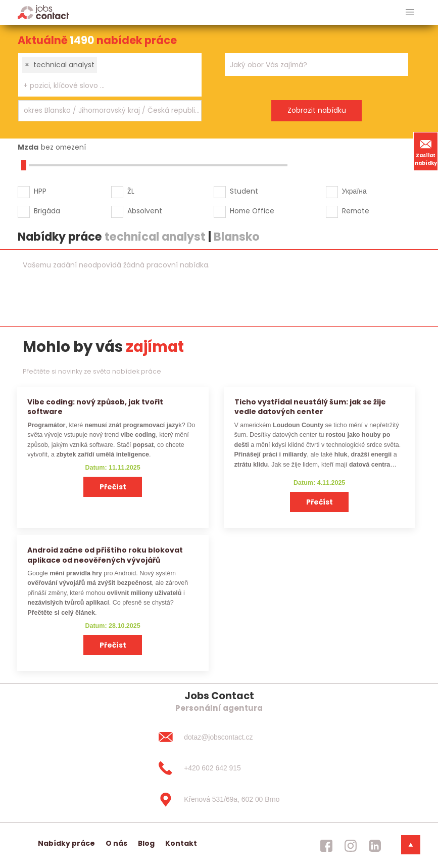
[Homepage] (43, 12)
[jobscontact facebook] (326, 846)
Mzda (28, 147)
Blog (146, 843)
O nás (116, 843)
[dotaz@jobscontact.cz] (219, 737)
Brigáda (47, 211)
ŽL (131, 191)
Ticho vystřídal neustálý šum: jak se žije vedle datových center (310, 407)
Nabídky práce (66, 843)
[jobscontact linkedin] (375, 846)
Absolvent (145, 211)
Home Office (252, 211)
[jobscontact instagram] (351, 846)
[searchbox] (104, 86)
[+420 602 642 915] (219, 768)
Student (244, 191)
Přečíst (113, 487)
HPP (40, 191)
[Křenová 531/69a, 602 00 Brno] (219, 800)
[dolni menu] (411, 845)
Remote (356, 211)
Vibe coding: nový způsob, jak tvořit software (95, 407)
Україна (354, 191)
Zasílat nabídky (426, 151)
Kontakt (181, 843)
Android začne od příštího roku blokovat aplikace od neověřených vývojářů (105, 555)
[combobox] (110, 75)
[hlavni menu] (410, 12)
